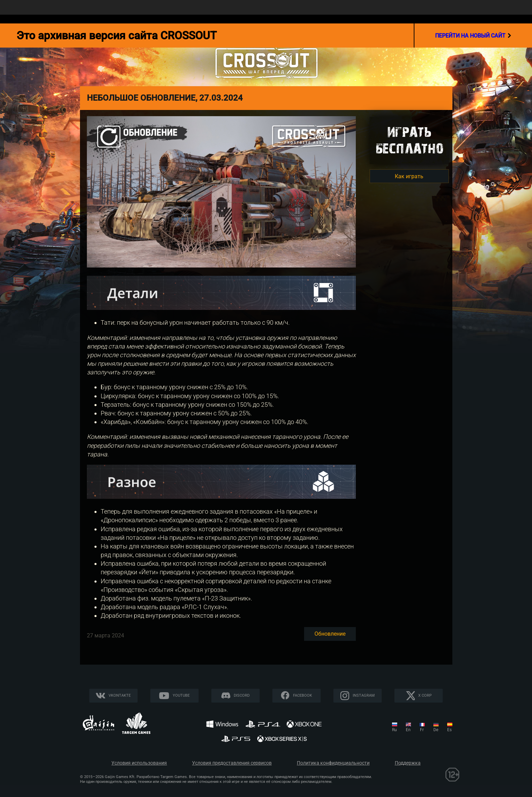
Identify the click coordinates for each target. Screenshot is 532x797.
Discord (242, 695)
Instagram (364, 695)
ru (394, 730)
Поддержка (408, 763)
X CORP (425, 695)
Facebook (303, 695)
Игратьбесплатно (409, 140)
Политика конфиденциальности (333, 763)
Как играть (409, 176)
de (436, 730)
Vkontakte (120, 695)
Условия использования (139, 763)
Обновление (330, 634)
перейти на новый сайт (473, 36)
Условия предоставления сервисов (232, 763)
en (408, 730)
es (449, 730)
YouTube (181, 695)
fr (422, 730)
